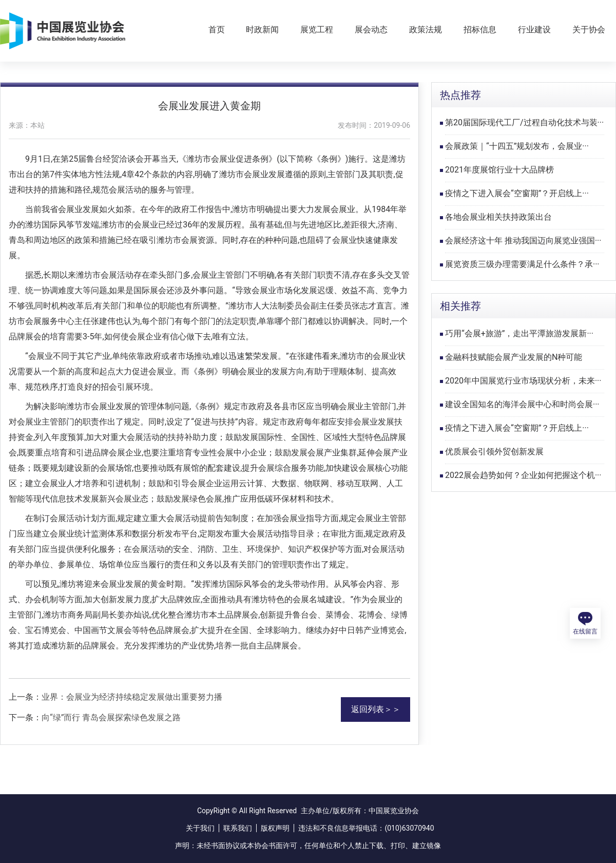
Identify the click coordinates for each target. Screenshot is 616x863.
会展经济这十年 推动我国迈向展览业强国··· (523, 241)
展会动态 (371, 30)
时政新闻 (262, 30)
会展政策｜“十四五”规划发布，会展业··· (517, 146)
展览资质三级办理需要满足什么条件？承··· (522, 264)
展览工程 (317, 30)
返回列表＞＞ (376, 709)
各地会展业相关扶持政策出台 (498, 217)
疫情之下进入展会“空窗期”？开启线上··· (517, 193)
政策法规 (426, 30)
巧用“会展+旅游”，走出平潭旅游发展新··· (519, 333)
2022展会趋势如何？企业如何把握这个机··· (523, 475)
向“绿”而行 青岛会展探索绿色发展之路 (111, 717)
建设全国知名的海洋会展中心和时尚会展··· (522, 404)
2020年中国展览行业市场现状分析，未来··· (523, 381)
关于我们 (200, 828)
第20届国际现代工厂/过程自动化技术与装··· (524, 122)
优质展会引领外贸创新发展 (494, 452)
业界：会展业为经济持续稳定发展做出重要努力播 (132, 697)
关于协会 (589, 30)
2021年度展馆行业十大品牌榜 (499, 170)
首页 (217, 30)
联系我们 (238, 828)
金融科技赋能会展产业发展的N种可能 (514, 357)
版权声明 (275, 828)
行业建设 (534, 30)
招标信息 (480, 30)
